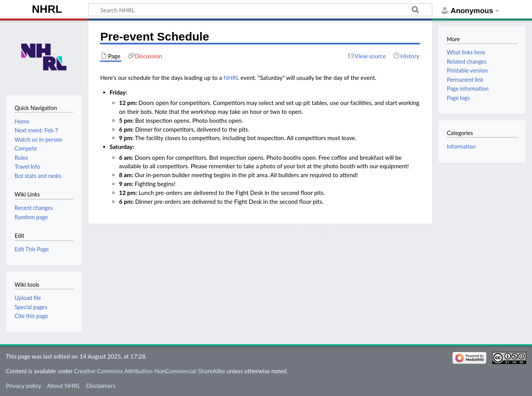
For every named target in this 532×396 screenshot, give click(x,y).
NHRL (47, 9)
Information (461, 146)
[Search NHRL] (260, 10)
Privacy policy (23, 386)
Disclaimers (101, 386)
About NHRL (64, 386)
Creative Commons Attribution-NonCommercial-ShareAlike (150, 371)
